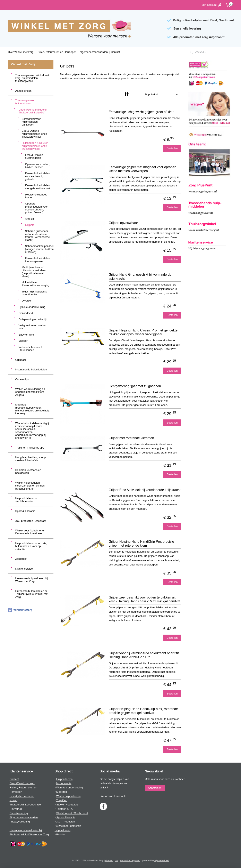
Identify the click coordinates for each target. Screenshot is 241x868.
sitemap (109, 860)
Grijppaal (20, 360)
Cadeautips (22, 379)
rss (117, 860)
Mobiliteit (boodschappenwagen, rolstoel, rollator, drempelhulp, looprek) (33, 409)
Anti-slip (30, 219)
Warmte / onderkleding (70, 787)
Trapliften (62, 800)
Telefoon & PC (65, 809)
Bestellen (172, 148)
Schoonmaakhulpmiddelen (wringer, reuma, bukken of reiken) (39, 249)
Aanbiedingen (23, 91)
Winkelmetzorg (20, 610)
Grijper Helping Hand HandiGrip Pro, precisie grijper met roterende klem (141, 544)
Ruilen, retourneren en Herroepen (57, 52)
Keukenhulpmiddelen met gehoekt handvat (37, 187)
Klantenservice (24, 569)
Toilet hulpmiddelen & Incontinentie (34, 293)
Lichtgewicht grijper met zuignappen (135, 386)
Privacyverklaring (20, 822)
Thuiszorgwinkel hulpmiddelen (25, 102)
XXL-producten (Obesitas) (31, 521)
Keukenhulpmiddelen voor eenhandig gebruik (37, 176)
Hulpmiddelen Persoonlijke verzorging (36, 284)
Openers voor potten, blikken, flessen (37, 166)
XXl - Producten (66, 822)
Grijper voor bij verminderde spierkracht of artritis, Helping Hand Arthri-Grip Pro (144, 655)
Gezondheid (26, 313)
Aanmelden (155, 788)
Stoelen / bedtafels (67, 805)
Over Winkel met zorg (21, 52)
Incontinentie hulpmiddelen (31, 369)
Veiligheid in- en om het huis (32, 327)
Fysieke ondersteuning (32, 307)
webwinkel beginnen (130, 860)
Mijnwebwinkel (162, 860)
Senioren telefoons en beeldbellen (28, 471)
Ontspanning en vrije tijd (33, 319)
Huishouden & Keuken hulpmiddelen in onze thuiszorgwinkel (35, 146)
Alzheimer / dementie (69, 826)
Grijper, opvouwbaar (123, 223)
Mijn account (212, 5)
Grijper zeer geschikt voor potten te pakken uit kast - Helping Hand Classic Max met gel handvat (144, 599)
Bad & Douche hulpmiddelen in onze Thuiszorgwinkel (34, 134)
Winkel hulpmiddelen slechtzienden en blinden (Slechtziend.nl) (30, 486)
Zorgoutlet (21, 559)
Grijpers (30, 225)
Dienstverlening (19, 813)
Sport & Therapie (25, 511)
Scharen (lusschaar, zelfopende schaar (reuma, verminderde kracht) (37, 235)
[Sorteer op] (151, 94)
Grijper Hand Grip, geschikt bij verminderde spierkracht (140, 276)
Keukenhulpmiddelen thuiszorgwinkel (37, 260)
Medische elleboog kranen (36, 196)
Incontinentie (64, 783)
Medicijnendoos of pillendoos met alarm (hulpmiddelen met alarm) (34, 272)
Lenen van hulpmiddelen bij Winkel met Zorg (31, 580)
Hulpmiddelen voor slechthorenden (26, 500)
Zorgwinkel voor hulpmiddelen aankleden (31, 122)
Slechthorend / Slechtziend (72, 813)
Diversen (27, 301)
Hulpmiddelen (64, 779)
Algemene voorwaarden (94, 52)
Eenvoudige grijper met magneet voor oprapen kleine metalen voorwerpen (142, 169)
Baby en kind (26, 335)
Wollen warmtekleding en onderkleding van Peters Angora (30, 392)
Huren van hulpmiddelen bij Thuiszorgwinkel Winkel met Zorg (32, 594)
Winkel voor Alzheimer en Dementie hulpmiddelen (30, 532)
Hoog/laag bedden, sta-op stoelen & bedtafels (31, 459)
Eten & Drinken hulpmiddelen (34, 156)
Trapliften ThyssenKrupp (30, 448)
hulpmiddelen (63, 830)
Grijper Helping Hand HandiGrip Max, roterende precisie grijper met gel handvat (143, 711)
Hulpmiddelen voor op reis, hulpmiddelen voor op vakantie (31, 546)
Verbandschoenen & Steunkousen (30, 349)
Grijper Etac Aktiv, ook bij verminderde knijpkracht (144, 490)
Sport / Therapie (66, 817)
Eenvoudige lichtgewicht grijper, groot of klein (141, 112)
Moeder (23, 341)
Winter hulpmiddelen (68, 796)
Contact (115, 52)
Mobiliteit (62, 792)
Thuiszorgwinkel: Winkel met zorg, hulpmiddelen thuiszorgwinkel (32, 78)
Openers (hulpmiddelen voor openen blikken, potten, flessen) (36, 208)
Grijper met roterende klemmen (131, 438)
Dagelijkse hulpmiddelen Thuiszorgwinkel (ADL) (33, 111)
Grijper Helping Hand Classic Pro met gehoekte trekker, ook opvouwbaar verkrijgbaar (143, 332)
